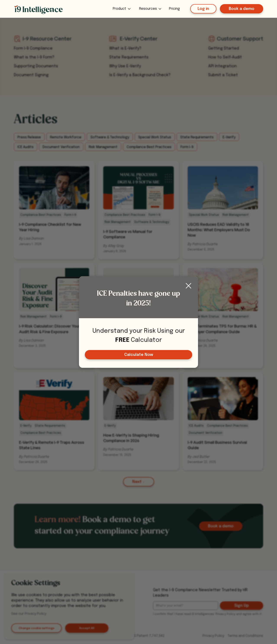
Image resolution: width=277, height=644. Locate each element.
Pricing (174, 9)
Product (119, 9)
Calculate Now (139, 355)
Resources (148, 9)
